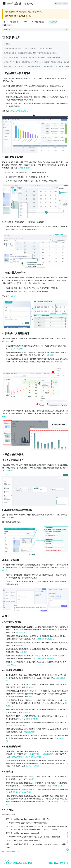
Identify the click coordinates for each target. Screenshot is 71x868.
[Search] (61, 3)
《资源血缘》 (9, 471)
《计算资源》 (24, 652)
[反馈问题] (68, 838)
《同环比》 (27, 712)
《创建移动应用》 (48, 754)
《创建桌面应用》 (33, 754)
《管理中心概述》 (57, 786)
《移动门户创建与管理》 (34, 757)
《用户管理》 (20, 645)
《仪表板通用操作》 (57, 362)
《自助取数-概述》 (24, 168)
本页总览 (7, 30)
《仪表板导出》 (18, 349)
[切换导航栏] (4, 3)
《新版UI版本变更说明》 (18, 111)
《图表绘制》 (30, 687)
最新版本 (22, 16)
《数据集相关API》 (13, 852)
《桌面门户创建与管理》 (15, 757)
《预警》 (37, 766)
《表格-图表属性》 (32, 719)
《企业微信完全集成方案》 (22, 792)
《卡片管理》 (50, 355)
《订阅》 (28, 766)
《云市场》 (31, 779)
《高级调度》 (10, 665)
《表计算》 (13, 296)
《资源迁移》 (55, 801)
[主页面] (4, 22)
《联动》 (32, 696)
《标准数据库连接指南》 (44, 639)
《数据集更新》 (21, 632)
